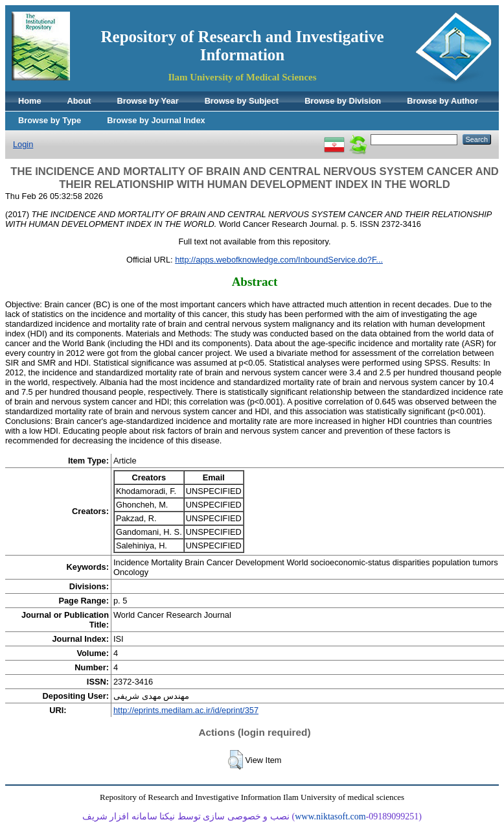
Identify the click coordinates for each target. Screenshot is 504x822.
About (79, 101)
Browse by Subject (242, 101)
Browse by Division (343, 101)
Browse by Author (442, 101)
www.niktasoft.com (330, 816)
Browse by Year (148, 101)
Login (23, 144)
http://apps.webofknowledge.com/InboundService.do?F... (279, 260)
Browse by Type (50, 120)
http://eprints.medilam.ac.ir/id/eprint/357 (186, 710)
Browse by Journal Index (156, 120)
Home (30, 101)
